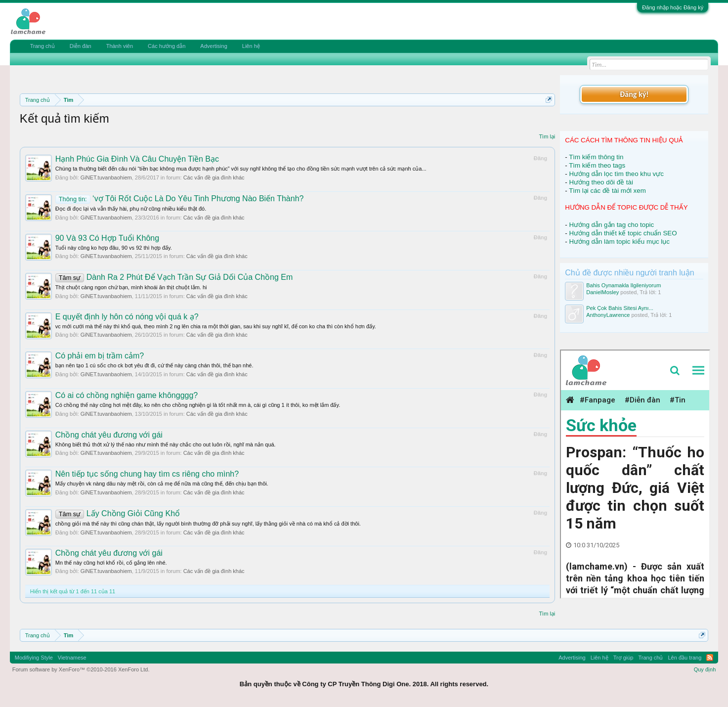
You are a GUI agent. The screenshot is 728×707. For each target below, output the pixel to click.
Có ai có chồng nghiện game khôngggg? (127, 395)
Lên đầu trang (685, 658)
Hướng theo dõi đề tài (601, 182)
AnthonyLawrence (608, 315)
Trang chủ (43, 46)
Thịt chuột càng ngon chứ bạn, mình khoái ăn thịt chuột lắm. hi (131, 287)
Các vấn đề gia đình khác (214, 177)
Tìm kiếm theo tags (597, 165)
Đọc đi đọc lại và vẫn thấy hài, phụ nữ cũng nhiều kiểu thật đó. (131, 209)
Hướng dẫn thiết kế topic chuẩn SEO (623, 233)
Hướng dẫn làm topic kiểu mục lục (619, 242)
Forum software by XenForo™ (81, 669)
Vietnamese (72, 658)
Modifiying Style (34, 658)
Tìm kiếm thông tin (596, 157)
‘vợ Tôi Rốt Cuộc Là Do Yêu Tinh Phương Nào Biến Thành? (180, 199)
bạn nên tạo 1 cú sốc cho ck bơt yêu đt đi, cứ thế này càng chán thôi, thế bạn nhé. (154, 365)
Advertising (214, 46)
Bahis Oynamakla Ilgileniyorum (623, 285)
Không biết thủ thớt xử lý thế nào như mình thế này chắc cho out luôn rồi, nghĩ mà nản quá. (166, 444)
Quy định (705, 669)
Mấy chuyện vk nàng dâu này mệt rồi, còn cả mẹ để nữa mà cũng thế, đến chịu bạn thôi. (162, 484)
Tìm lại (547, 136)
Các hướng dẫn (167, 46)
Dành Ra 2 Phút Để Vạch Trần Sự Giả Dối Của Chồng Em (174, 277)
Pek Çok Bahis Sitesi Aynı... (620, 308)
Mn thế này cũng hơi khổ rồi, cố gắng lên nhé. (111, 563)
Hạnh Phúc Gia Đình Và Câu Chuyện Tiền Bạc (137, 159)
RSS (710, 658)
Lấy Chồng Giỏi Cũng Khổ (118, 513)
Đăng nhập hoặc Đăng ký (673, 7)
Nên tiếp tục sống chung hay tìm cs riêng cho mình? (147, 474)
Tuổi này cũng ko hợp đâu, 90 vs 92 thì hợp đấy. (114, 248)
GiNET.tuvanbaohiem (106, 177)
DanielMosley (602, 292)
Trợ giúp (623, 658)
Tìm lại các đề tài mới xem (607, 191)
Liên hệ (251, 46)
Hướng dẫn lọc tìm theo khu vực (616, 174)
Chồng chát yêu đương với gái (109, 435)
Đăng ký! (634, 94)
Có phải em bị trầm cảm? (100, 356)
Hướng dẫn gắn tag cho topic (611, 225)
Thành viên (120, 46)
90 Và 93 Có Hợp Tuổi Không (107, 238)
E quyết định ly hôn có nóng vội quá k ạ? (127, 317)
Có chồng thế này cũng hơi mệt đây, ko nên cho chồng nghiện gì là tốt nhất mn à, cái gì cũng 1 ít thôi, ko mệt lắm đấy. (198, 405)
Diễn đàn (81, 46)
